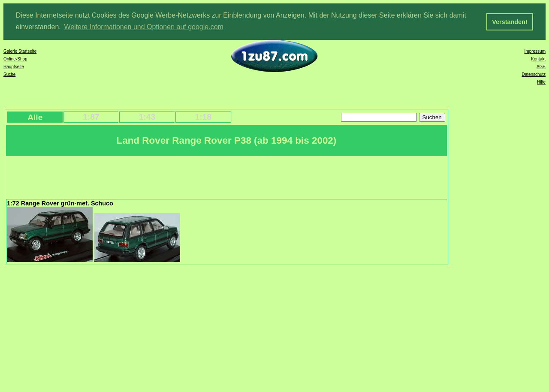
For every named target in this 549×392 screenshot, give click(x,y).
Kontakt (538, 59)
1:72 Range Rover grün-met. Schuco (60, 203)
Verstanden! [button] (510, 22)
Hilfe (541, 82)
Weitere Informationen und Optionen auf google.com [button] (144, 27)
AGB (541, 66)
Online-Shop (15, 59)
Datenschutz (534, 74)
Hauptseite (14, 66)
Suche (9, 74)
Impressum (535, 51)
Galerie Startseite (20, 51)
